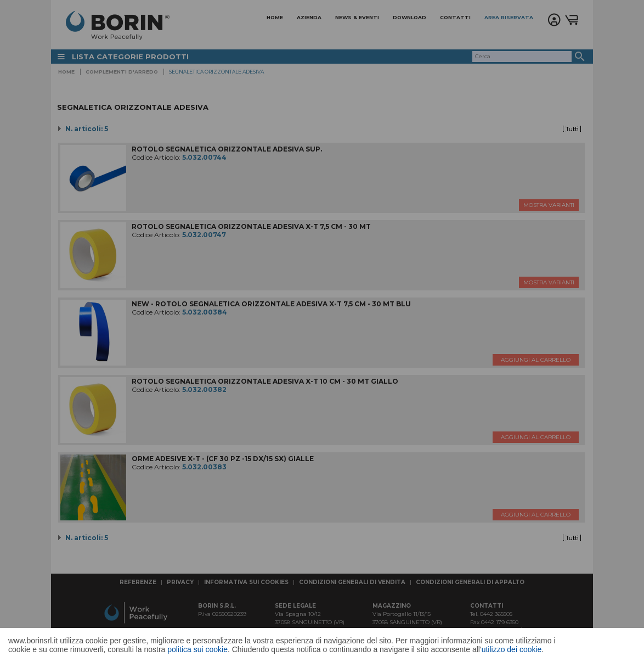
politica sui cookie (197, 649)
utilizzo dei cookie (512, 649)
